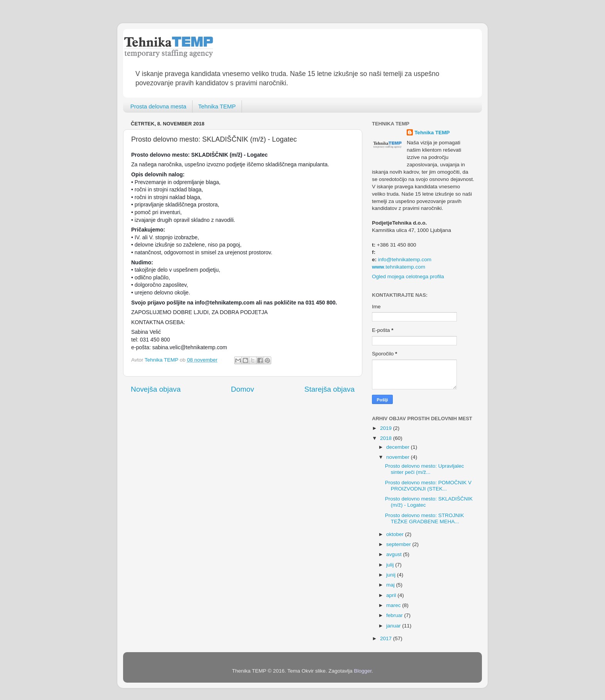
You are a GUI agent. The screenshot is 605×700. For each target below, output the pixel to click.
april (392, 595)
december (399, 447)
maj (391, 585)
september (399, 544)
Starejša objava (330, 389)
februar (395, 615)
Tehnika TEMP (217, 106)
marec (394, 605)
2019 (387, 428)
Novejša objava (156, 389)
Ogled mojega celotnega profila (408, 276)
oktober (396, 534)
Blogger (363, 671)
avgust (395, 554)
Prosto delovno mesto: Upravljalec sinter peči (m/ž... (425, 469)
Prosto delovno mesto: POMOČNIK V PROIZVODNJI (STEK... (428, 486)
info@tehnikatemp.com (405, 260)
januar (394, 626)
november (399, 457)
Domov (243, 389)
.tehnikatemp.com (399, 267)
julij (391, 565)
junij (392, 575)
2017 (387, 638)
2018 (387, 438)
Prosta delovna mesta (158, 106)
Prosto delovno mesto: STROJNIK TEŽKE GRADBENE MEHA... (425, 518)
